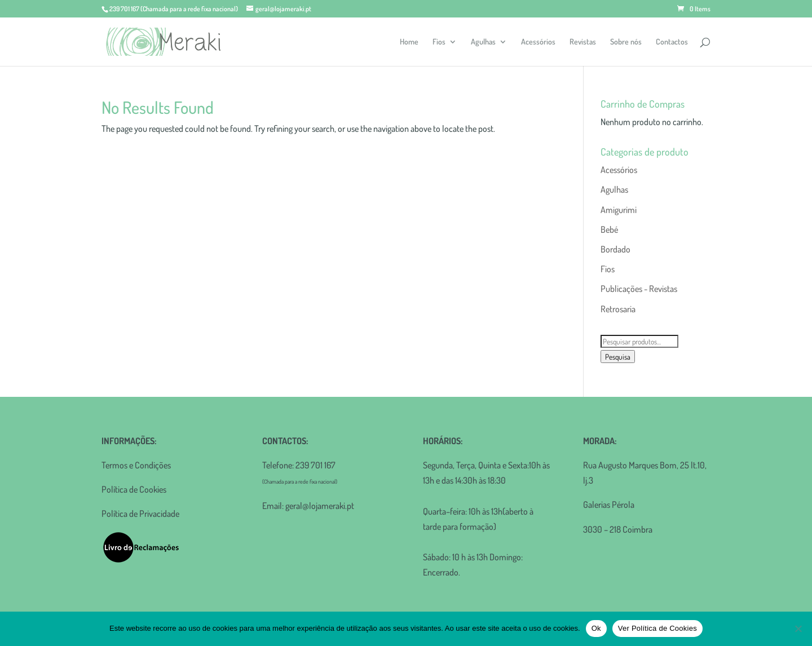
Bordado (615, 249)
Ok (596, 628)
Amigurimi (619, 210)
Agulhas (483, 42)
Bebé (609, 229)
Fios (439, 42)
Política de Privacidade (140, 514)
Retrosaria (618, 309)
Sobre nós (626, 42)
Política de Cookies (134, 489)
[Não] (798, 629)
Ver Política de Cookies (657, 628)
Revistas (583, 42)
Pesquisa (618, 357)
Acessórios (538, 42)
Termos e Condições (136, 465)
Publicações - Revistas (639, 289)
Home (409, 42)
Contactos (672, 42)
